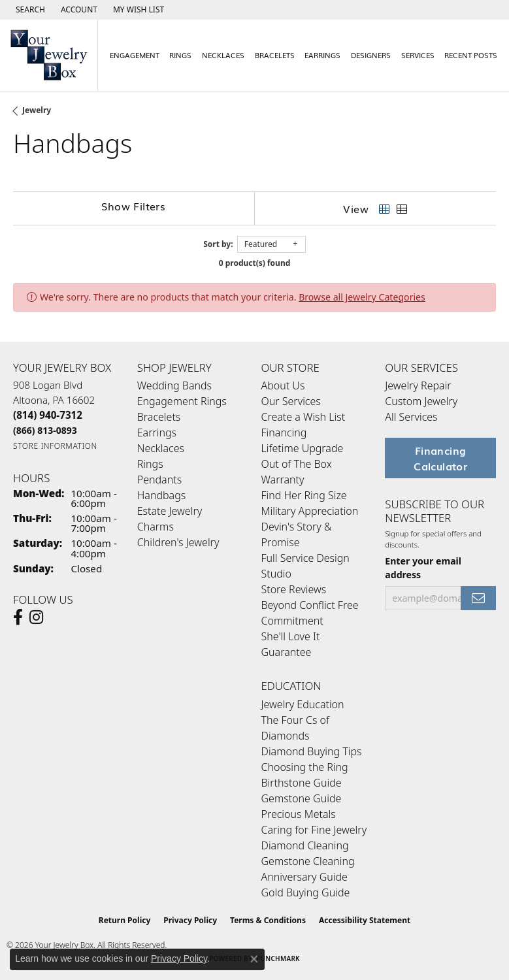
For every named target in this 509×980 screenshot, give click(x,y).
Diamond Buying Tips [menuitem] (312, 751)
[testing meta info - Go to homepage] (49, 55)
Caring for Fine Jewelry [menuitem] (314, 830)
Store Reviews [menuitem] (294, 589)
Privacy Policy (190, 920)
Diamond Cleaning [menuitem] (305, 845)
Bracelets (275, 55)
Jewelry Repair (418, 385)
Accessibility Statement (365, 920)
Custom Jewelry (421, 401)
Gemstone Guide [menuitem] (302, 798)
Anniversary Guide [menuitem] (304, 877)
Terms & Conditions (268, 920)
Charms (156, 527)
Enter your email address (423, 568)
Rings (180, 55)
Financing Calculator (440, 458)
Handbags (161, 495)
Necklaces (223, 55)
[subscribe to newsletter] (478, 598)
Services (418, 55)
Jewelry (37, 110)
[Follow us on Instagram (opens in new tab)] (36, 617)
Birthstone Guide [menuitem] (302, 783)
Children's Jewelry (178, 542)
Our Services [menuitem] (291, 401)
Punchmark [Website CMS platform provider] (278, 958)
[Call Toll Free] (45, 430)
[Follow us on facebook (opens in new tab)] (18, 617)
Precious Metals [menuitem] (299, 814)
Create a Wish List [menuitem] (304, 417)
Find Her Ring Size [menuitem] (304, 495)
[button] (29, 10)
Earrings (322, 55)
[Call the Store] (48, 415)
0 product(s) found (255, 263)
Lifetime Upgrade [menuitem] (303, 448)
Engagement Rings (182, 401)
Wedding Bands (174, 385)
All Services (411, 417)
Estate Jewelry (170, 511)
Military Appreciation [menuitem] (310, 511)
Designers (371, 55)
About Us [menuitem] (283, 385)
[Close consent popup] (254, 959)
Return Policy (125, 920)
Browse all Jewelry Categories (362, 297)
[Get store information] (55, 446)
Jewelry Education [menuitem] (303, 704)
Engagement (135, 55)
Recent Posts (471, 55)
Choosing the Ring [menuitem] (305, 767)
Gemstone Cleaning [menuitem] (308, 861)
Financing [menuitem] (284, 433)
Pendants (159, 480)
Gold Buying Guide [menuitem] (306, 892)
